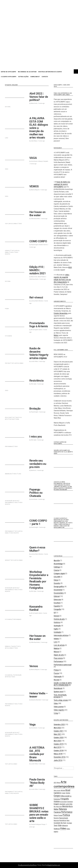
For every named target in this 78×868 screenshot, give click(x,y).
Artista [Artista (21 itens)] (63, 790)
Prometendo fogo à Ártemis (39, 325)
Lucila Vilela (34, 361)
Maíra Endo (34, 103)
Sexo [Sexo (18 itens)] (68, 820)
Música (56, 652)
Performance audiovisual (63, 665)
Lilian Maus (34, 141)
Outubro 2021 (59, 731)
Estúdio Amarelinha (61, 313)
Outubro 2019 (59, 744)
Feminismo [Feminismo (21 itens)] (57, 799)
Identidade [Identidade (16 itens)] (70, 802)
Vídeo (12, 252)
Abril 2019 (57, 747)
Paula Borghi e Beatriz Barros (39, 245)
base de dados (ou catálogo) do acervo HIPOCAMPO (62, 184)
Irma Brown (34, 499)
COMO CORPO (38, 241)
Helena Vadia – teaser (38, 695)
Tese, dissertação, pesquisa (60, 696)
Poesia (17, 419)
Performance (9, 503)
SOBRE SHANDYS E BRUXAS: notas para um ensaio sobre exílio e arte (39, 813)
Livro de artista (59, 645)
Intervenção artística (61, 635)
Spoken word (58, 692)
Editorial (57, 596)
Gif (55, 613)
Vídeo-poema (59, 707)
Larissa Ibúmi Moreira (37, 301)
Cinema (56, 570)
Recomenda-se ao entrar (27, 72)
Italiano (56, 639)
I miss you (36, 437)
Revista (56, 680)
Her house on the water (37, 214)
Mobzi (56, 335)
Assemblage (58, 564)
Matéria (56, 648)
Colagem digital (59, 573)
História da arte (59, 619)
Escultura (57, 603)
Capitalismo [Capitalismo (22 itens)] (58, 793)
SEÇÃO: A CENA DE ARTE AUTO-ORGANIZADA (63, 684)
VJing (56, 713)
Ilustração (57, 626)
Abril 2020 (57, 741)
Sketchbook (58, 688)
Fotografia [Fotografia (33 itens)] (65, 799)
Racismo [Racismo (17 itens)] (56, 818)
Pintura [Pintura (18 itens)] (56, 815)
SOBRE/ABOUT (35, 77)
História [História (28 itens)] (57, 801)
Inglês (56, 629)
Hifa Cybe (34, 384)
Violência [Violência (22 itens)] (57, 829)
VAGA (33, 158)
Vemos (34, 666)
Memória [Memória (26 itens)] (65, 806)
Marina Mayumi (35, 190)
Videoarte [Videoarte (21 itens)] (65, 825)
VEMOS (34, 186)
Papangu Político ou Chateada (36, 493)
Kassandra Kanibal (36, 608)
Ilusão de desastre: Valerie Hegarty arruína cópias (39, 353)
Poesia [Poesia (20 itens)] (60, 815)
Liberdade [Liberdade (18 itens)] (62, 804)
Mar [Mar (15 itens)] (55, 807)
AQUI (70, 267)
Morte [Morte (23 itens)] (71, 806)
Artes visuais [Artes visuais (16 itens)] (57, 790)
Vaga (32, 724)
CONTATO (45, 77)
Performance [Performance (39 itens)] (67, 812)
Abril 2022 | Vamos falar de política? (39, 97)
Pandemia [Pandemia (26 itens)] (57, 812)
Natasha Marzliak (36, 700)
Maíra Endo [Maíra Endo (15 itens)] (59, 807)
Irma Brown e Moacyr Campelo (39, 161)
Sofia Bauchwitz (35, 219)
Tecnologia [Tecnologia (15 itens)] (69, 823)
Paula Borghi (34, 412)
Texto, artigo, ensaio (61, 700)
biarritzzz (34, 470)
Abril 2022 (57, 728)
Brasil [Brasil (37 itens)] (68, 790)
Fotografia (57, 609)
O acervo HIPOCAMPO (9, 77)
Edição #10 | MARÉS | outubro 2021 (38, 270)
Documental (58, 590)
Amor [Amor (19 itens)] (59, 783)
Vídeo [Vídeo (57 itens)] (63, 828)
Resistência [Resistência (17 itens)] (63, 820)
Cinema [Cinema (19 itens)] (68, 793)
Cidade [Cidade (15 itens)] (64, 793)
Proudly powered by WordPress (27, 865)
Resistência (36, 381)
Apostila (57, 560)
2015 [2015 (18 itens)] (55, 783)
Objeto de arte (59, 655)
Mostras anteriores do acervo (50, 72)
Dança (56, 580)
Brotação (35, 409)
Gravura (56, 616)
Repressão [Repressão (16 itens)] (56, 821)
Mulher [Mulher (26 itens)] (56, 809)
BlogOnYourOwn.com (54, 865)
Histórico (57, 622)
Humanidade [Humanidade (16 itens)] (63, 802)
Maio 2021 (58, 734)
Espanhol (57, 606)
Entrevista (57, 600)
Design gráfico (59, 587)
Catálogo (57, 567)
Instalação (57, 632)
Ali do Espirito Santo (36, 330)
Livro (56, 642)
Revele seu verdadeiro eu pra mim (38, 464)
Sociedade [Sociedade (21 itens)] (57, 823)
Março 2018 (58, 754)
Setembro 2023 (59, 724)
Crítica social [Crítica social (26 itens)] (65, 796)
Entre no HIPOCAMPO (9, 72)
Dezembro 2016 (60, 757)
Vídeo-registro (15, 533)
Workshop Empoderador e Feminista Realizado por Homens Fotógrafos (39, 580)
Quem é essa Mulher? (37, 549)
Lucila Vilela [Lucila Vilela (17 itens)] (69, 804)
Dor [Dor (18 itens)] (70, 796)
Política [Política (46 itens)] (66, 815)
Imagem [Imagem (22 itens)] (56, 804)
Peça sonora (58, 658)
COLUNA (57, 577)
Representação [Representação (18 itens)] (64, 818)
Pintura (12, 419)
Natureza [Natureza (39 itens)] (63, 809)
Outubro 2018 (59, 751)
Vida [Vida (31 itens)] (60, 825)
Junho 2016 (58, 760)
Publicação (58, 677)
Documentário (59, 593)
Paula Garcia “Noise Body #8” (37, 783)
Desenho (57, 583)
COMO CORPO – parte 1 (38, 522)
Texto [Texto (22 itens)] (56, 825)
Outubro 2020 (59, 738)
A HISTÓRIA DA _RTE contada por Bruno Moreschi (37, 754)
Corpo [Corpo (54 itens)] (57, 796)
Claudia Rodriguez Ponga (38, 824)
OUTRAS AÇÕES (23, 77)
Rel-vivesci (36, 297)
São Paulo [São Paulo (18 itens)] (63, 823)
